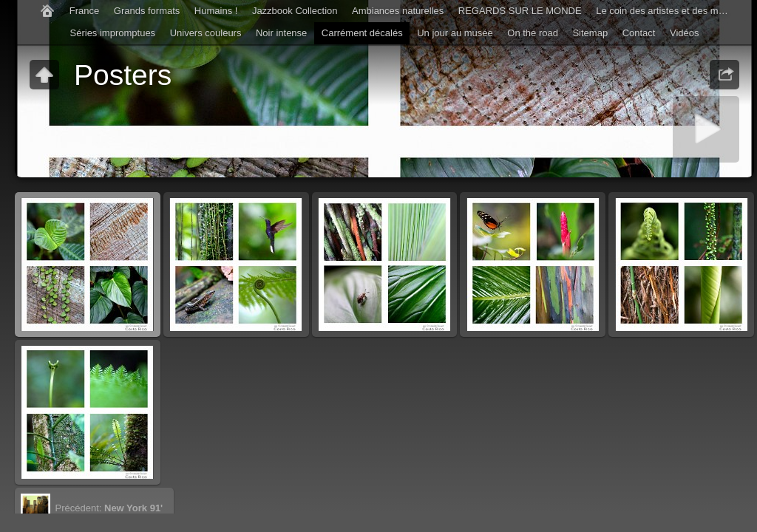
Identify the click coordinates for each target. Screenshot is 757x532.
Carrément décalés (362, 33)
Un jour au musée (455, 33)
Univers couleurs (206, 33)
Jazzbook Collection (295, 11)
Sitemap (590, 33)
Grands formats (147, 11)
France (84, 11)
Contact (639, 33)
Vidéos (685, 33)
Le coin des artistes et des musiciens (666, 11)
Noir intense (281, 33)
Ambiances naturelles (398, 11)
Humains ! (216, 11)
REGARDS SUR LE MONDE (520, 11)
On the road (533, 33)
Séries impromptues (113, 33)
